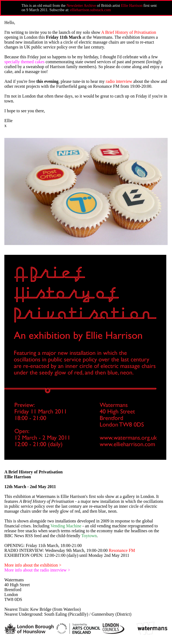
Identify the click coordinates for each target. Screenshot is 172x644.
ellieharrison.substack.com (90, 10)
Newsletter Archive (81, 6)
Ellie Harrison (132, 6)
